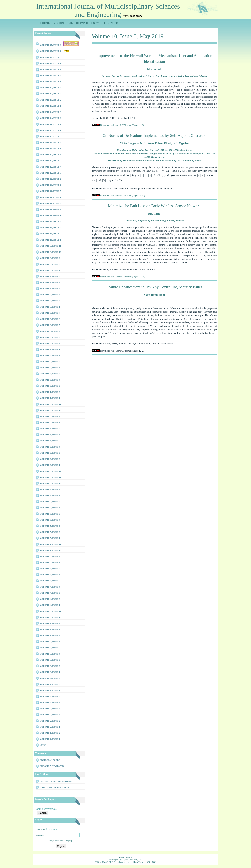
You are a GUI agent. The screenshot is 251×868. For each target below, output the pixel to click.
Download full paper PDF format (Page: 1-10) (122, 125)
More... (44, 745)
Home (46, 23)
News (97, 23)
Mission (59, 23)
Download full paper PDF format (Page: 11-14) (123, 196)
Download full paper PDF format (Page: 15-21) (123, 277)
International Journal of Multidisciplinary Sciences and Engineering (108, 10)
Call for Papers (78, 23)
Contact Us (111, 23)
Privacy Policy (125, 857)
